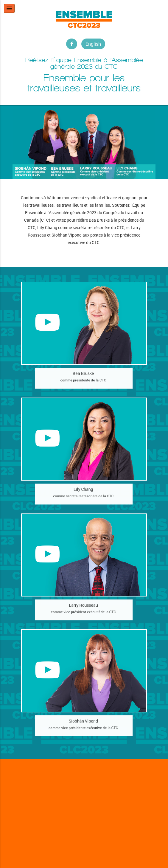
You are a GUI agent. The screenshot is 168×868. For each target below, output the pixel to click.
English (93, 44)
